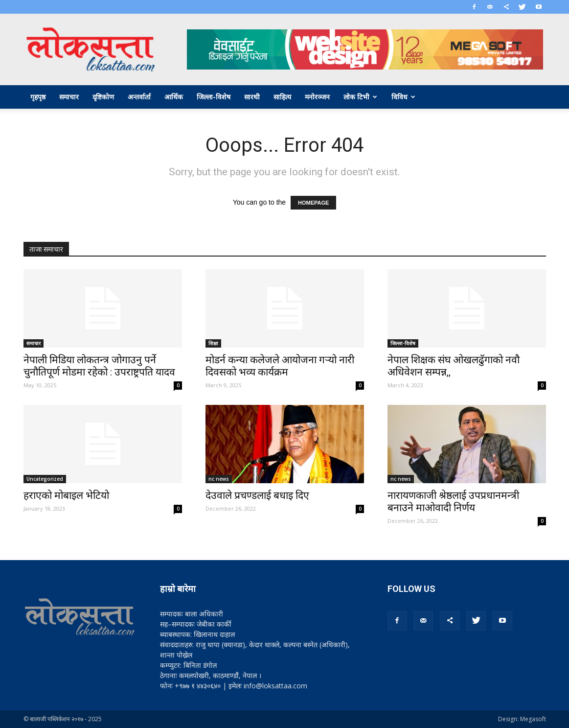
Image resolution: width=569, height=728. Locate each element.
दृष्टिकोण (103, 97)
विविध (403, 97)
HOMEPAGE (313, 203)
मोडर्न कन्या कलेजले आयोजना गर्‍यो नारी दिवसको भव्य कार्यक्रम (280, 366)
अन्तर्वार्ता (139, 97)
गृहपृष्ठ (38, 97)
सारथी (252, 97)
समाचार (69, 97)
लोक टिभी (360, 97)
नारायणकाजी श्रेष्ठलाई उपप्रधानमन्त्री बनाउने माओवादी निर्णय (453, 502)
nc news (219, 479)
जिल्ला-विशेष (214, 97)
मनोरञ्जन (317, 97)
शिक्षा (213, 343)
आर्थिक (174, 97)
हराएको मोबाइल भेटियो (66, 495)
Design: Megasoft (522, 719)
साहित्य (282, 97)
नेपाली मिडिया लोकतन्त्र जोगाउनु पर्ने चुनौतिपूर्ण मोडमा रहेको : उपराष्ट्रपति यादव (99, 366)
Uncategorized (45, 479)
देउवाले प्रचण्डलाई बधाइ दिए (257, 495)
